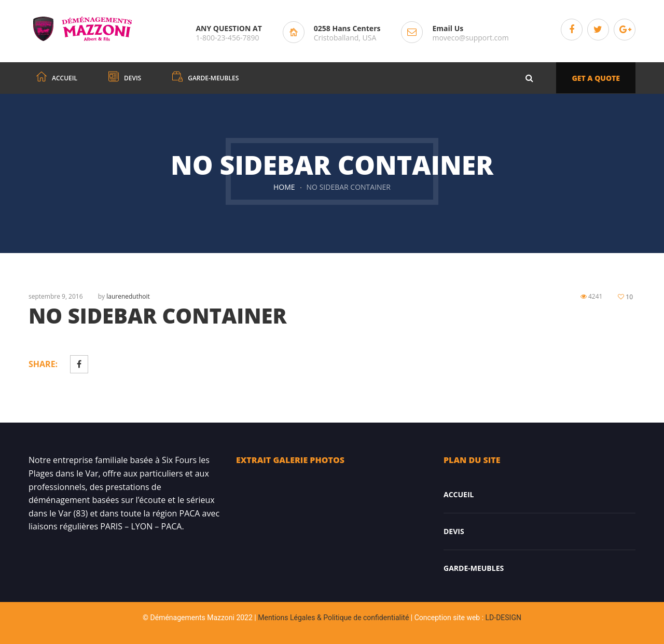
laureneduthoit (128, 296)
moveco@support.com (470, 38)
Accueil (459, 494)
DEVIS (454, 531)
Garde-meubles (474, 568)
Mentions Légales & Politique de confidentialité (333, 618)
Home (284, 187)
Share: (43, 364)
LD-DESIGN (503, 618)
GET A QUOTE (596, 78)
